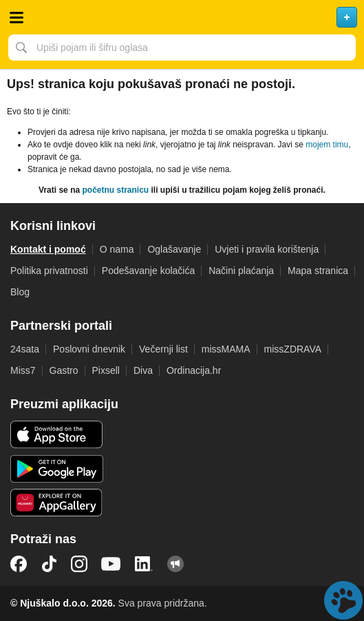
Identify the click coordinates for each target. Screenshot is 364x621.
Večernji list (163, 349)
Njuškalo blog (175, 564)
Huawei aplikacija (57, 503)
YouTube (111, 564)
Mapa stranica (318, 271)
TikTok (49, 564)
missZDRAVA (293, 349)
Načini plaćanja (241, 271)
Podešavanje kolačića (148, 271)
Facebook (19, 564)
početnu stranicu (115, 190)
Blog (20, 292)
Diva (143, 370)
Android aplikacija (57, 469)
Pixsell (106, 370)
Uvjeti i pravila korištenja (267, 249)
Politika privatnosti (49, 271)
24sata (25, 349)
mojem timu (327, 145)
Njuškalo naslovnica (182, 17)
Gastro (64, 370)
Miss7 (23, 370)
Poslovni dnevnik (89, 349)
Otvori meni (17, 17)
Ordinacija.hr (194, 370)
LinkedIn (144, 564)
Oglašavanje (174, 249)
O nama (117, 249)
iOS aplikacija (57, 434)
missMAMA (226, 349)
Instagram (79, 564)
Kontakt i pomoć (48, 249)
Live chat (343, 600)
